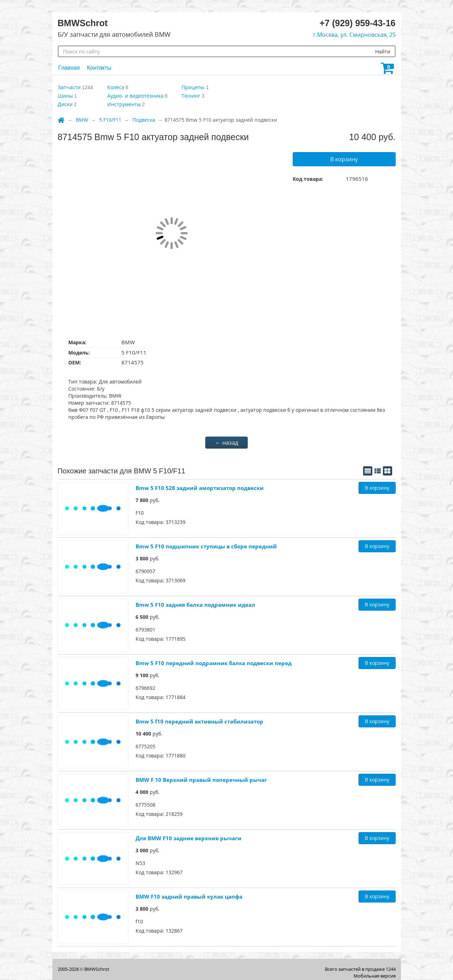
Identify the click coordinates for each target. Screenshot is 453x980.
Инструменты (124, 104)
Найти (383, 51)
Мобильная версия (375, 976)
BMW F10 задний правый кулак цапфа (189, 897)
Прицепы (193, 87)
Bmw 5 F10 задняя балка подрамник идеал (195, 605)
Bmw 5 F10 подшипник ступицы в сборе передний (206, 546)
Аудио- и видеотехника (135, 96)
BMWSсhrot (97, 969)
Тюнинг (191, 96)
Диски (65, 104)
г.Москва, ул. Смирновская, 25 (354, 35)
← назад (227, 443)
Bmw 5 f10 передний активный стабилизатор (199, 721)
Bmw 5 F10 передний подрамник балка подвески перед (214, 663)
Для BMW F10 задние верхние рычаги (188, 838)
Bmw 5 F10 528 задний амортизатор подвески (200, 488)
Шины (65, 96)
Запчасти (69, 87)
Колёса (116, 87)
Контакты (99, 68)
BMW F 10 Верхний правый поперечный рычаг (201, 780)
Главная (69, 68)
